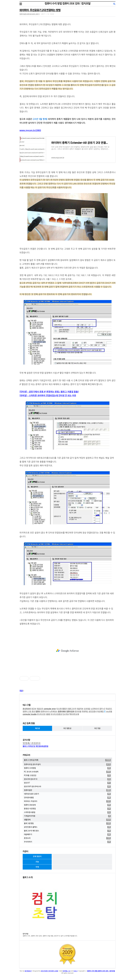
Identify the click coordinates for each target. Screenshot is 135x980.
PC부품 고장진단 (67, 776)
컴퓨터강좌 (70, 712)
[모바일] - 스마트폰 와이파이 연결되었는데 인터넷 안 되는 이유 (48, 396)
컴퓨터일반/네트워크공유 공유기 (30, 14)
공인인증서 (93, 712)
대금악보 (80, 709)
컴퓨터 (38, 712)
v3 (104, 709)
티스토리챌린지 (62, 709)
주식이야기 (67, 842)
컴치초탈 (78, 712)
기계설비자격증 (67, 816)
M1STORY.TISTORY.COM (50, 971)
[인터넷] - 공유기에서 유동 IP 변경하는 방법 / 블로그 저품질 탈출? (49, 392)
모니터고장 (41, 714)
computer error (50, 709)
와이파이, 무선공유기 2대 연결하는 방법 (40, 10)
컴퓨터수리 (45, 712)
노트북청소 (53, 712)
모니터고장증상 (56, 714)
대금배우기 (67, 835)
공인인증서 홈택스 (67, 827)
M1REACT (28, 971)
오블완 (48, 714)
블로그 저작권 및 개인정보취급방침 (35, 746)
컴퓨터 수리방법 (67, 768)
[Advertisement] (67, 651)
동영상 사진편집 (67, 809)
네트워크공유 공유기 (67, 794)
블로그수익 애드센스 (67, 831)
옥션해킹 (100, 712)
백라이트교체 (74, 714)
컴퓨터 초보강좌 (67, 805)
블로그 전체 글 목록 (67, 760)
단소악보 (66, 714)
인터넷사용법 (67, 798)
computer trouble (30, 714)
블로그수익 (72, 709)
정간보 (34, 709)
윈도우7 (67, 783)
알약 (101, 709)
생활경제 (67, 820)
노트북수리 (95, 709)
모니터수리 (27, 709)
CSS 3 (75, 971)
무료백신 (85, 712)
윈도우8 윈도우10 (67, 779)
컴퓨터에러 (62, 712)
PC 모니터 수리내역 (67, 772)
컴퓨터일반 (67, 790)
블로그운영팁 (67, 823)
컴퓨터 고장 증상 (29, 712)
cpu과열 (109, 712)
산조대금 (87, 709)
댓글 (21, 691)
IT (105, 712)
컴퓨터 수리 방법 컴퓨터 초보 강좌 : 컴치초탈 (67, 4)
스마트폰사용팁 (67, 812)
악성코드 (109, 709)
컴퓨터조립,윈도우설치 (67, 764)
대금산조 (40, 709)
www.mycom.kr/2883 (30, 130)
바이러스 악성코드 (67, 801)
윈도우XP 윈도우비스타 (67, 787)
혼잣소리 (67, 838)
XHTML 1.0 (66, 971)
